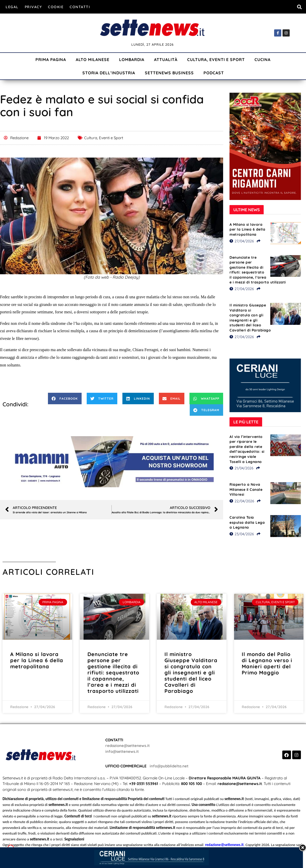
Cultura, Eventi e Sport (216, 60)
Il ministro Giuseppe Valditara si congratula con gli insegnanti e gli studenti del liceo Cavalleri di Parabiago (250, 318)
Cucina (263, 60)
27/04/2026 (242, 241)
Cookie (56, 7)
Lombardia (132, 60)
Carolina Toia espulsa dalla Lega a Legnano (247, 522)
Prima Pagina (51, 60)
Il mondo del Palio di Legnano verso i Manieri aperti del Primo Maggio (267, 663)
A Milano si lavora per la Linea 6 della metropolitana (247, 229)
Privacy (33, 7)
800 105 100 (192, 784)
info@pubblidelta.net (169, 766)
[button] (299, 7)
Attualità (166, 60)
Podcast (214, 73)
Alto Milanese (93, 60)
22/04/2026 (242, 501)
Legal (12, 7)
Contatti (80, 7)
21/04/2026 (241, 468)
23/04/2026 (242, 534)
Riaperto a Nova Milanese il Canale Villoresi (246, 489)
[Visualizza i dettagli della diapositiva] (112, 462)
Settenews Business (169, 73)
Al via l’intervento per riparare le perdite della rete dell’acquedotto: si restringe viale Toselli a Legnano (247, 449)
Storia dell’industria (109, 73)
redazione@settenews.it (127, 746)
